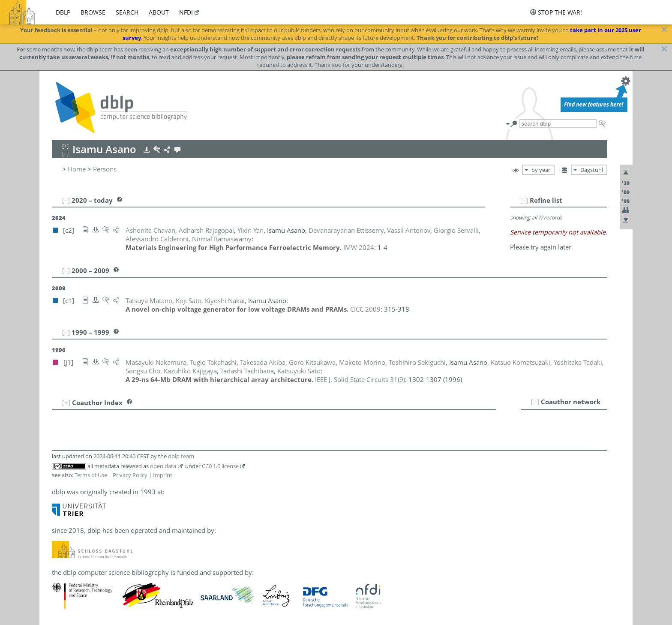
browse (93, 12)
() (360, 379)
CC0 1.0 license (220, 466)
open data (163, 466)
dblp (63, 12)
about (159, 12)
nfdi (186, 12)
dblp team (181, 456)
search (127, 12)
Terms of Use (91, 475)
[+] (535, 402)
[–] (524, 200)
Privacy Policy (130, 475)
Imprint (163, 475)
